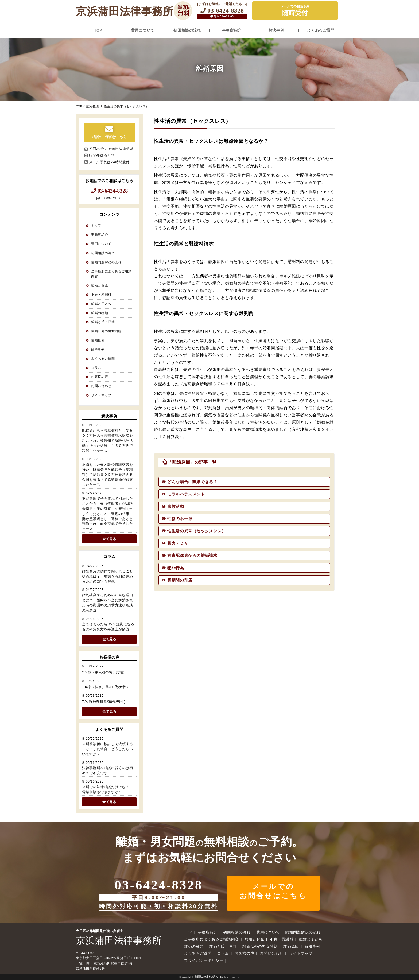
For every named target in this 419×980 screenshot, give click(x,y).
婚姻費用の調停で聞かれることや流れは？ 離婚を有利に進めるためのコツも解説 (108, 576)
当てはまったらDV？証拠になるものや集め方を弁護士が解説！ (108, 627)
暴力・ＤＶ (178, 543)
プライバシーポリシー (204, 960)
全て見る (109, 539)
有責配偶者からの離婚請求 (192, 555)
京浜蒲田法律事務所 (125, 11)
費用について (143, 30)
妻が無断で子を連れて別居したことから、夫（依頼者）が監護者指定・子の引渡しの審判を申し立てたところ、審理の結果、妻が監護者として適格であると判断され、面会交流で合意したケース (108, 514)
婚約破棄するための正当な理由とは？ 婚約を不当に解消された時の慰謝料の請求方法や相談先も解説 (108, 603)
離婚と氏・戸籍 (103, 322)
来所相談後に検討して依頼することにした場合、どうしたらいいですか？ (108, 749)
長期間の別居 (180, 580)
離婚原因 (98, 340)
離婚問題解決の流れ (106, 262)
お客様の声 (100, 377)
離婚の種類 (100, 313)
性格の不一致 (180, 519)
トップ (96, 226)
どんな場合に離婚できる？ (192, 482)
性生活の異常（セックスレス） (197, 531)
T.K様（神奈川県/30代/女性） (106, 687)
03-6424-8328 (222, 10)
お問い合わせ (101, 386)
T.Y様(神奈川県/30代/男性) (104, 702)
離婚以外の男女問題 (106, 331)
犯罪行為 (176, 568)
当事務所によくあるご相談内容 (111, 274)
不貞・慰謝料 (101, 295)
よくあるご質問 (321, 30)
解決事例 (276, 30)
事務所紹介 (232, 30)
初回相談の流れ (187, 30)
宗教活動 (176, 506)
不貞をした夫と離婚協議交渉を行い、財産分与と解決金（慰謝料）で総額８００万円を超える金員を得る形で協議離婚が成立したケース (108, 475)
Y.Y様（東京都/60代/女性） (104, 672)
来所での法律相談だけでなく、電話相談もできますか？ (108, 790)
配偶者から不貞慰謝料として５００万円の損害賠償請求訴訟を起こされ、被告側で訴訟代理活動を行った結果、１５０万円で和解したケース (108, 441)
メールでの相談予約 (295, 11)
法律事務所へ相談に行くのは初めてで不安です (108, 771)
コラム (96, 368)
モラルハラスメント (186, 494)
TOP (98, 30)
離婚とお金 (100, 285)
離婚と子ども (101, 304)
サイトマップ (101, 395)
